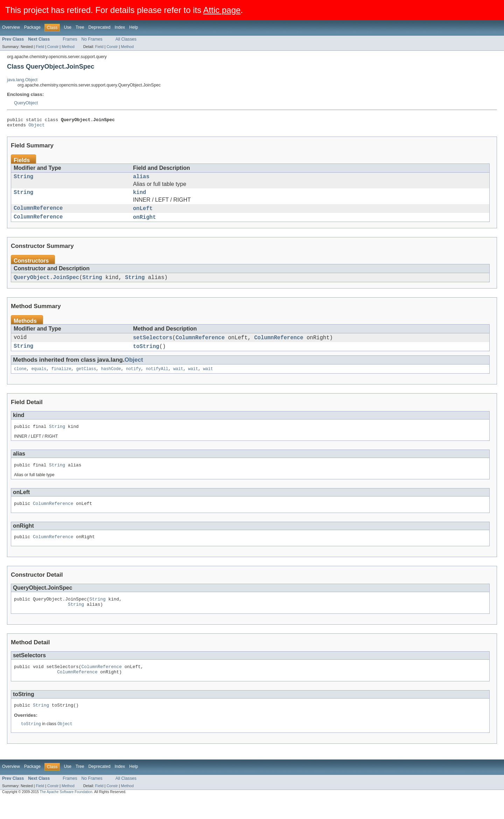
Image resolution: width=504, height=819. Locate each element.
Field (40, 47)
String (23, 180)
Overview (11, 27)
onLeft (143, 214)
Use (68, 27)
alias (141, 180)
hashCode (111, 380)
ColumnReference (38, 214)
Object (37, 127)
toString (146, 356)
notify (134, 380)
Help (134, 27)
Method (68, 47)
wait (178, 380)
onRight (145, 224)
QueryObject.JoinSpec (46, 285)
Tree (80, 27)
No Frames (92, 39)
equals (39, 380)
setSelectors (153, 346)
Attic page (222, 10)
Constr (53, 47)
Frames (70, 39)
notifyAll (157, 380)
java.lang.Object (22, 80)
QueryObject (26, 103)
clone (20, 380)
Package (32, 27)
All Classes (126, 39)
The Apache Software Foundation (66, 813)
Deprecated (100, 27)
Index (120, 27)
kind (139, 197)
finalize (61, 380)
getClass (86, 380)
